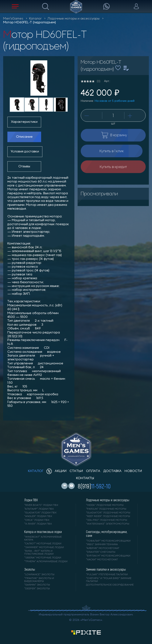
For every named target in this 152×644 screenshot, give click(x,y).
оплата (93, 471)
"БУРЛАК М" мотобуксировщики (108, 556)
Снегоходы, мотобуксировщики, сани (107, 534)
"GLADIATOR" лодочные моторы (108, 513)
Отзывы (24, 167)
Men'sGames (13, 19)
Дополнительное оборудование (110, 585)
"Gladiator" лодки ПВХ (40, 513)
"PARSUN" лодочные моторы (106, 509)
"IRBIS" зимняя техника (102, 545)
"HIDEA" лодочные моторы (105, 505)
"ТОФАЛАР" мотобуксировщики (108, 541)
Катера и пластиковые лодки (43, 532)
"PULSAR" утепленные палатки (107, 575)
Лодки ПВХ (31, 500)
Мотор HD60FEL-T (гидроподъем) (30, 22)
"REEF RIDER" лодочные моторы (108, 516)
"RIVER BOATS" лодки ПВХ (41, 505)
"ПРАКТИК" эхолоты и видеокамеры (39, 580)
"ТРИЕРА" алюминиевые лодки (46, 562)
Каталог (35, 19)
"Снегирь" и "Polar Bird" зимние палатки (109, 580)
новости (133, 471)
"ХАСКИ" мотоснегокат (102, 560)
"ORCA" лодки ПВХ (37, 520)
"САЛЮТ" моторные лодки (43, 544)
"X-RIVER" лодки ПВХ (38, 524)
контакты (85, 478)
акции (56, 471)
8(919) (94, 486)
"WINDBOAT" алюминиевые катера (43, 538)
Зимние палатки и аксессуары (106, 569)
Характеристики (24, 122)
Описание (24, 137)
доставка (112, 471)
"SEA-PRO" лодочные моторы (107, 520)
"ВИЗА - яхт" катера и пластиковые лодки (39, 553)
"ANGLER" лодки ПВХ (38, 516)
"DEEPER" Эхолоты (37, 589)
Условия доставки (25, 152)
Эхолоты (30, 569)
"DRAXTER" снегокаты (101, 552)
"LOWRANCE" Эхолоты (39, 575)
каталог (36, 471)
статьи (76, 471)
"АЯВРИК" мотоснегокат (103, 548)
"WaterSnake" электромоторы (108, 524)
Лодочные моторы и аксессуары (73, 19)
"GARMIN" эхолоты (37, 585)
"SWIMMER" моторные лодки (44, 547)
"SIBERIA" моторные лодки (43, 558)
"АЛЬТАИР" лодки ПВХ (39, 509)
